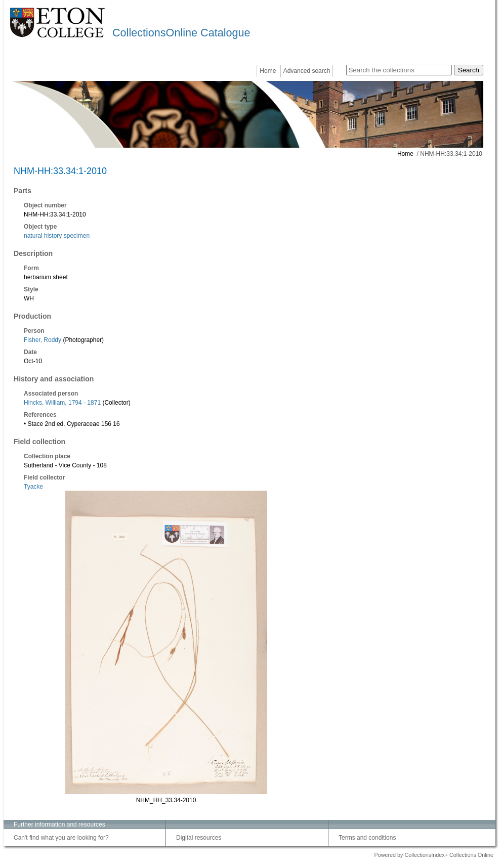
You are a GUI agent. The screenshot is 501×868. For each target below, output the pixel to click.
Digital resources (199, 838)
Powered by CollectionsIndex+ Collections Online (434, 855)
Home (268, 71)
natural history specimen (57, 236)
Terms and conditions (367, 838)
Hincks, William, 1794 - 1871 (62, 403)
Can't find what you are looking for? (61, 838)
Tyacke (33, 487)
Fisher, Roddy (43, 340)
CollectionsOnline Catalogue (181, 33)
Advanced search (307, 71)
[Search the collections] (399, 70)
